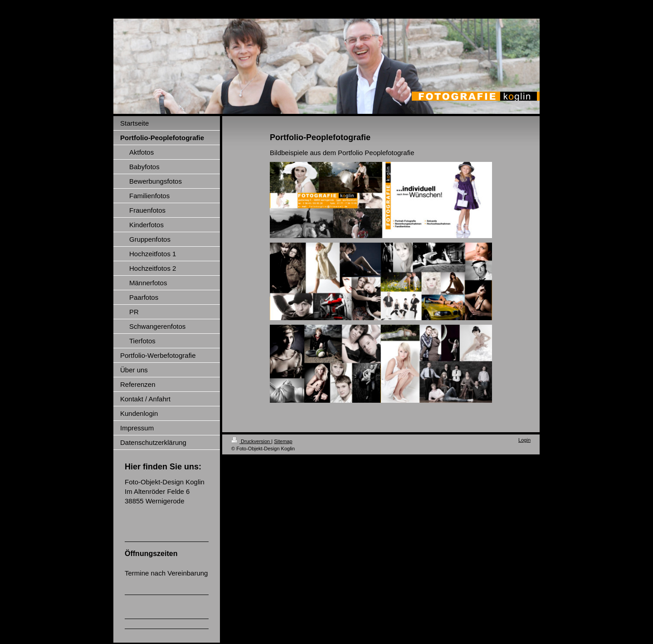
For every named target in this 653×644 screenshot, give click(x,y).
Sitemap (283, 441)
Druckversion (251, 441)
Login (524, 440)
